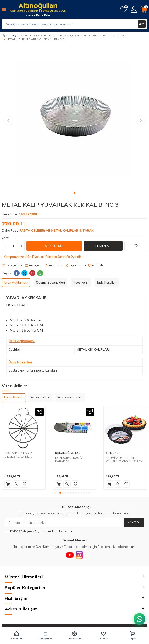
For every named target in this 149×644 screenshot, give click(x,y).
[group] (74, 117)
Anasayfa (11, 35)
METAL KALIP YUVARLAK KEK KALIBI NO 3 (35, 39)
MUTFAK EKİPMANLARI (40, 35)
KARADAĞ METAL (68, 453)
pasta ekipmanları (22, 370)
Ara (142, 24)
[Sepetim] (144, 10)
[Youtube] (70, 555)
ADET (5, 238)
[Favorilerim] (124, 10)
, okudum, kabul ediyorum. (40, 531)
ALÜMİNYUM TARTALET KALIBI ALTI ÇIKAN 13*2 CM (124, 460)
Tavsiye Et (34, 265)
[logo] (38, 7)
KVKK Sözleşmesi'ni (24, 531)
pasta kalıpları (46, 370)
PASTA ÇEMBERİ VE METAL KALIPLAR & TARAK (92, 35)
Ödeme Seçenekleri (50, 282)
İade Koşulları (107, 282)
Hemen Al (103, 246)
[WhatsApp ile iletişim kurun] (139, 619)
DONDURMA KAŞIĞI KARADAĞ (69, 460)
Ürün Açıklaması (16, 282)
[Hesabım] (134, 10)
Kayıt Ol (134, 522)
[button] (74, 193)
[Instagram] (79, 555)
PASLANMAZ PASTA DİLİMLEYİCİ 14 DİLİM (18, 455)
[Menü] (4, 9)
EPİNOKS (112, 453)
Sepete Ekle (54, 246)
